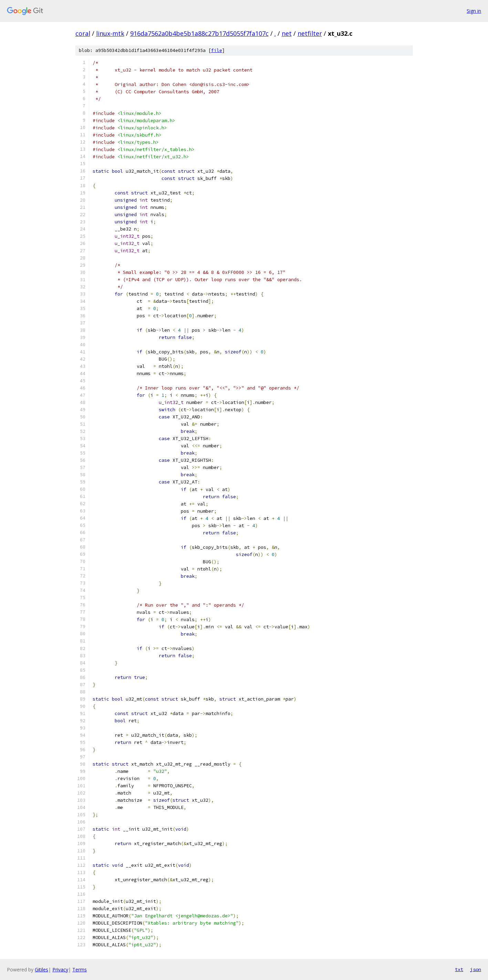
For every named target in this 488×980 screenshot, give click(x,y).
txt (459, 969)
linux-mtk (110, 33)
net (287, 33)
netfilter (310, 33)
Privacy (60, 970)
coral (83, 33)
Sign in (474, 11)
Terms (80, 970)
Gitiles (41, 970)
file (217, 50)
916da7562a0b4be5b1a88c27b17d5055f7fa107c (199, 33)
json (476, 969)
